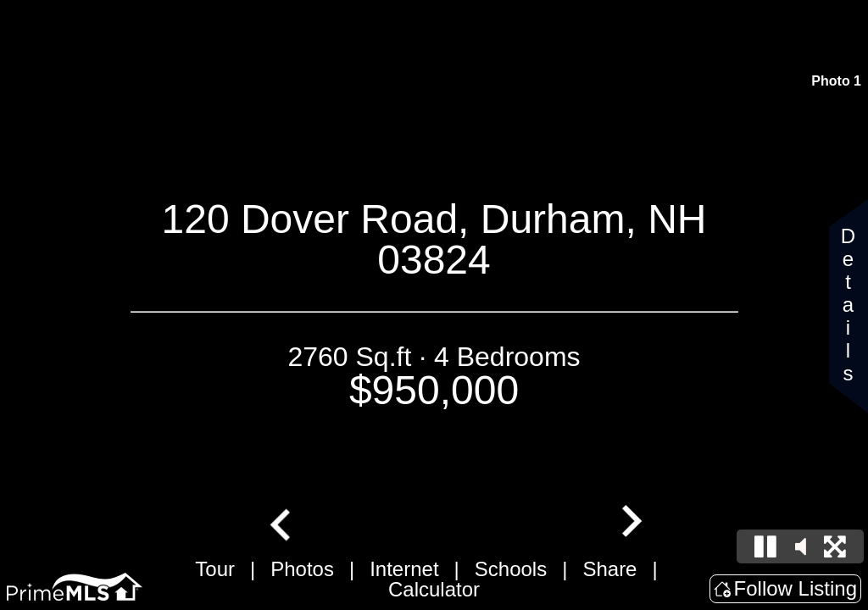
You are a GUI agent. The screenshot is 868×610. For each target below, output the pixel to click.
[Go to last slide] (282, 523)
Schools (511, 569)
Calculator (434, 589)
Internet (404, 569)
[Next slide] (630, 523)
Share (609, 569)
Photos (302, 569)
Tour (215, 569)
